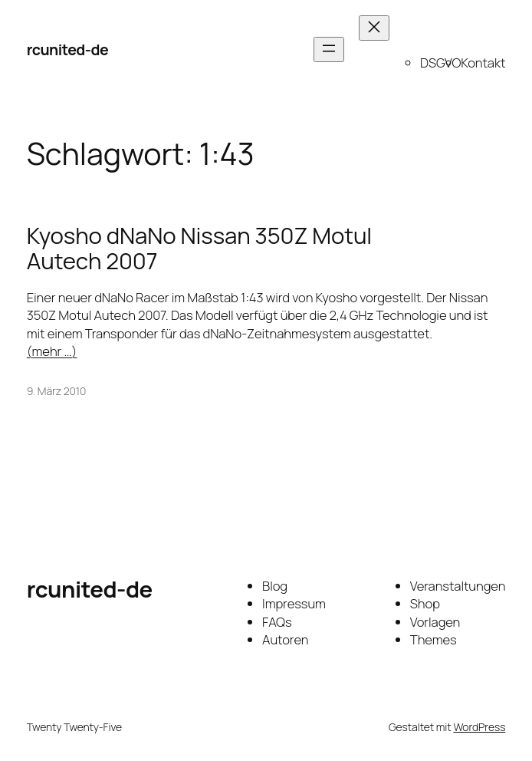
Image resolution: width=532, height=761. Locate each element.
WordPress (479, 727)
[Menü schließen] (374, 28)
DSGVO (440, 63)
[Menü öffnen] (329, 49)
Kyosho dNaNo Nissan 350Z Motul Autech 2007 (199, 249)
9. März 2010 (56, 391)
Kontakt (483, 63)
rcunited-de (68, 49)
